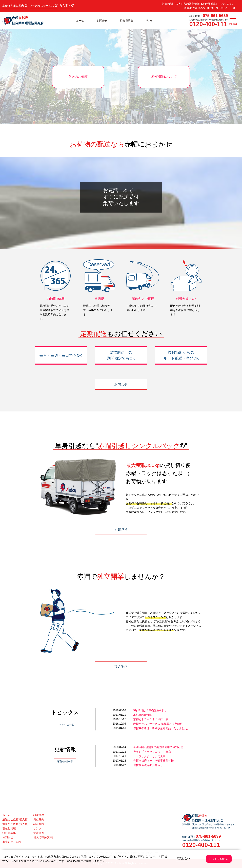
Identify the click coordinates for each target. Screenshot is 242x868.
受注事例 (39, 833)
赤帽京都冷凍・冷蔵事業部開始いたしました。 (162, 728)
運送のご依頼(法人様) (15, 824)
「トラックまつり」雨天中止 (151, 756)
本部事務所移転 (143, 715)
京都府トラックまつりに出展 (151, 719)
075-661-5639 (215, 16)
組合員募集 (127, 21)
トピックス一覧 (65, 725)
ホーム (80, 21)
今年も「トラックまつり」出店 (152, 752)
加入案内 (67, 6)
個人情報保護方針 (44, 837)
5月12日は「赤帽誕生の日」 (150, 710)
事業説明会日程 (12, 842)
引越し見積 (9, 828)
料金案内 (39, 824)
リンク (150, 21)
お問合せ (102, 21)
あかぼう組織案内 (15, 6)
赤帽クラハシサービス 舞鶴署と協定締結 (158, 724)
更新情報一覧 (65, 762)
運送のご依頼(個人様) (15, 819)
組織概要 (39, 815)
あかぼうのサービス (44, 6)
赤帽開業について (164, 77)
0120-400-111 (208, 24)
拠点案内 (39, 819)
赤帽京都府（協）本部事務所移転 (153, 761)
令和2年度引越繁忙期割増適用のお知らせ (158, 747)
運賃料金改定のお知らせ (148, 765)
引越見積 (121, 529)
